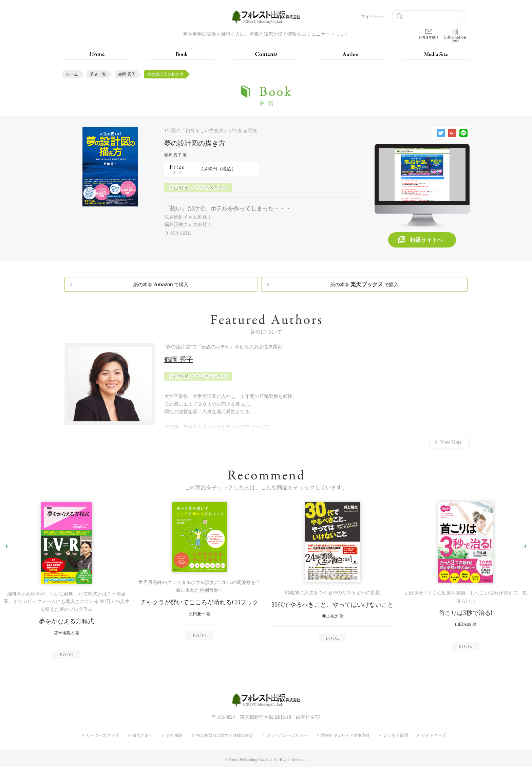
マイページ (372, 16)
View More (451, 441)
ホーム (72, 74)
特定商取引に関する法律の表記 (225, 734)
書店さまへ (142, 734)
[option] (66, 579)
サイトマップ (434, 734)
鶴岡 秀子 (127, 74)
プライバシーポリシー (287, 734)
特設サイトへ (426, 240)
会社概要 (174, 734)
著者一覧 (98, 74)
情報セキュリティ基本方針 (345, 734)
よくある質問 (396, 734)
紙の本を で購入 (161, 284)
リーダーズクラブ (102, 734)
